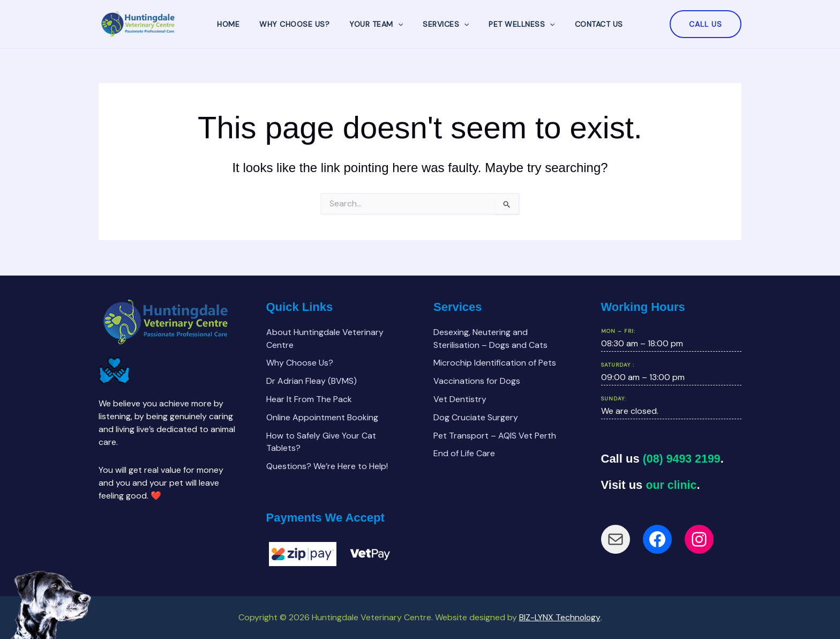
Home (241, 24)
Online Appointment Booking (322, 417)
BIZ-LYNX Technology (560, 617)
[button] (706, 24)
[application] (400, 24)
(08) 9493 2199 (683, 458)
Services (444, 24)
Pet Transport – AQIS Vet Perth (495, 435)
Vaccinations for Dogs (477, 380)
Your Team (379, 24)
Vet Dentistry (460, 399)
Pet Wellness (515, 24)
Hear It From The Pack (309, 399)
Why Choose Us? (302, 24)
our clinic (672, 483)
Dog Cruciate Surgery (476, 417)
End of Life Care (464, 453)
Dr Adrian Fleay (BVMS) (312, 380)
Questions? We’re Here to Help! (327, 466)
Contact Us (587, 24)
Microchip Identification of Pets (495, 362)
